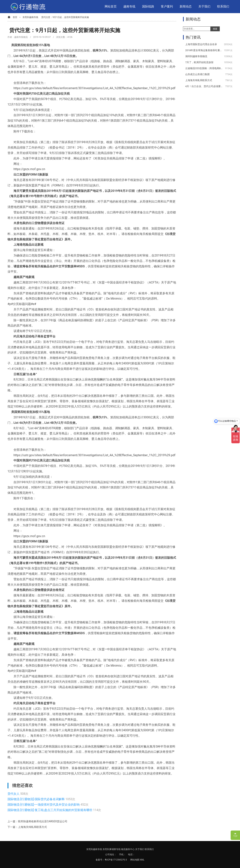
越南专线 (129, 6)
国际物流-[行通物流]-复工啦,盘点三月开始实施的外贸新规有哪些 (50, 810)
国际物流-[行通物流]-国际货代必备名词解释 (36, 799)
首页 (15, 17)
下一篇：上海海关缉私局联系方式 (27, 827)
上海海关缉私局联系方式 (199, 80)
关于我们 (204, 6)
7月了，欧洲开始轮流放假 (199, 62)
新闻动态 (186, 6)
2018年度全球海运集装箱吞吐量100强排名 (204, 50)
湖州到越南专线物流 (196, 56)
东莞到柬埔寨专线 (112, 849)
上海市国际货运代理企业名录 (201, 44)
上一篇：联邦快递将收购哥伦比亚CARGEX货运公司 (37, 821)
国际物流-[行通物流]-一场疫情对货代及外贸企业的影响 (44, 805)
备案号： (100, 860)
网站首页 (111, 6)
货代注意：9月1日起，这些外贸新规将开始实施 (65, 17)
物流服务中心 (128, 849)
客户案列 (167, 6)
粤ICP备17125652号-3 (116, 860)
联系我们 (223, 6)
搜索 (215, 29)
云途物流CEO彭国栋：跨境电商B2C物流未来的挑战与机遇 (204, 68)
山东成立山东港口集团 (197, 74)
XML (142, 860)
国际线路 (148, 6)
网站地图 (135, 860)
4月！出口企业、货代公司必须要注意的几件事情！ (204, 86)
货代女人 (14, 794)
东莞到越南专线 (30, 17)
